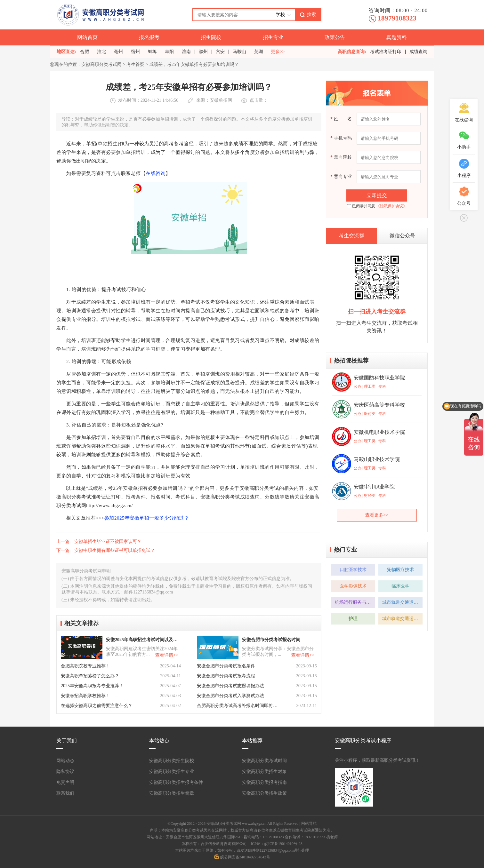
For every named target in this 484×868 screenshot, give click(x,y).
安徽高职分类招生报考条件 (176, 782)
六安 (220, 52)
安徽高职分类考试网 (101, 64)
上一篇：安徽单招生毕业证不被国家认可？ (99, 542)
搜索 (311, 14)
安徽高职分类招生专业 (172, 772)
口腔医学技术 (353, 570)
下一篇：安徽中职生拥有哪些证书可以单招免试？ (106, 550)
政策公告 (335, 37)
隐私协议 (65, 772)
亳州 (118, 52)
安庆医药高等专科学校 (379, 405)
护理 (353, 619)
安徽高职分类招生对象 (264, 772)
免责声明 (65, 782)
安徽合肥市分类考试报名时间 (271, 640)
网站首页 (87, 37)
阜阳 (169, 52)
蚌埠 (152, 52)
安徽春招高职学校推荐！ (85, 696)
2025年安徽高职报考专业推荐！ (92, 686)
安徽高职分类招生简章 (172, 793)
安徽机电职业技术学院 (379, 432)
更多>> (278, 52)
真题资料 (397, 37)
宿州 (135, 52)
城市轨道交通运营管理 (402, 602)
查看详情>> (167, 655)
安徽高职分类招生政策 (264, 793)
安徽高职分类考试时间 (264, 761)
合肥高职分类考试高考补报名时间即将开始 (238, 706)
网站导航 (309, 824)
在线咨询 (156, 173)
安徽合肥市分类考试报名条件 (226, 666)
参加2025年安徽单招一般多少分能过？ (147, 518)
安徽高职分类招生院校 (172, 761)
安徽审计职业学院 (374, 487)
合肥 (85, 52)
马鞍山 (239, 52)
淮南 (186, 52)
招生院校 (211, 37)
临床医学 (400, 586)
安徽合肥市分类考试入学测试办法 (230, 696)
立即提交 (377, 195)
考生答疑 (135, 64)
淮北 (101, 52)
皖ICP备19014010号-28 (283, 844)
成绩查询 (418, 52)
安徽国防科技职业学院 (379, 378)
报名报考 (149, 37)
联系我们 (65, 793)
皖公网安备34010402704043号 (245, 857)
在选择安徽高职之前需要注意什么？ (97, 706)
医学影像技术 (353, 586)
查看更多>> (377, 515)
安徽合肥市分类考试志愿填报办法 (230, 686)
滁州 (203, 52)
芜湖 (259, 52)
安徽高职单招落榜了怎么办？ (90, 676)
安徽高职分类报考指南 (264, 782)
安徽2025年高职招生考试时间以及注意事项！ (143, 640)
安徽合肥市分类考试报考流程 (226, 676)
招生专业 (273, 37)
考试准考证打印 (386, 52)
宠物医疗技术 (400, 570)
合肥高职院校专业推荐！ (85, 666)
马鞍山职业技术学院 (377, 459)
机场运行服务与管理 (355, 602)
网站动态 (65, 761)
